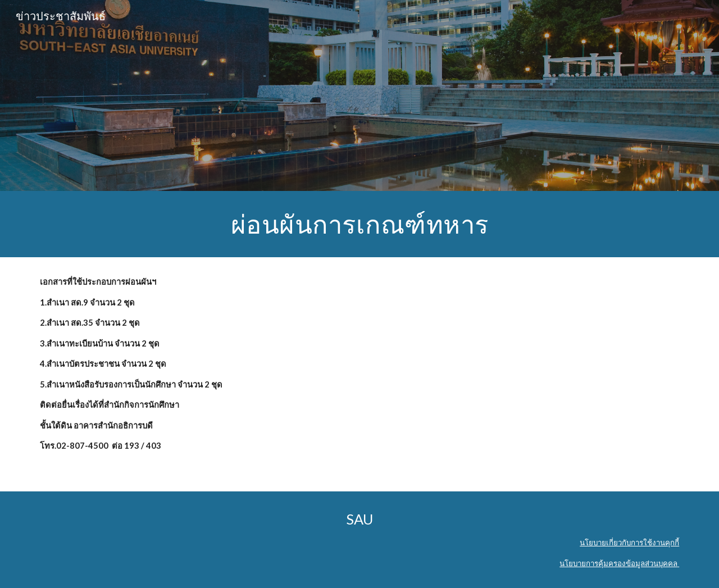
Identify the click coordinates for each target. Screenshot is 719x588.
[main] (359, 224)
